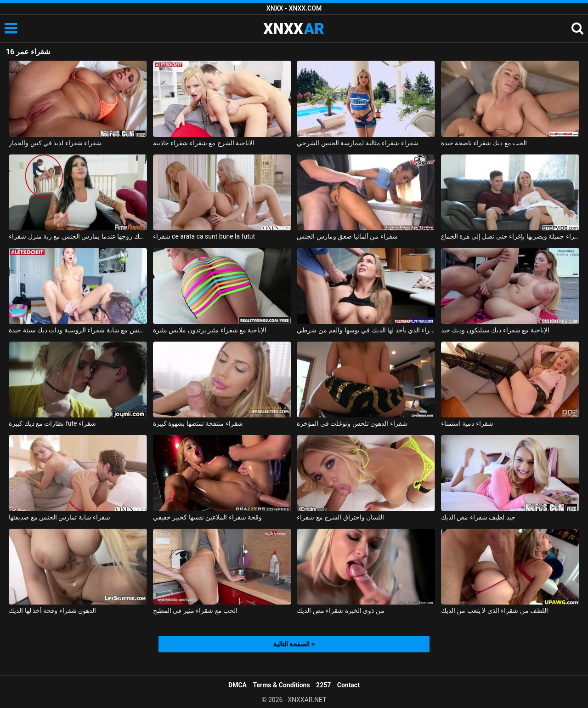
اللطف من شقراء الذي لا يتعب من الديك (495, 611)
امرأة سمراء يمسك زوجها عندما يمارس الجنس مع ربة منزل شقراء (78, 236)
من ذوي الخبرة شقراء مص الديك (340, 611)
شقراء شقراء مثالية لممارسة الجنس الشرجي (357, 143)
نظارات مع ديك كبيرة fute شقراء (52, 423)
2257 (323, 685)
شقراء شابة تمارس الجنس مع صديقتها (59, 517)
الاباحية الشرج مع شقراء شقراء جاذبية (204, 143)
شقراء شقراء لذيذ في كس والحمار (55, 143)
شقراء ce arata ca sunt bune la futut (204, 236)
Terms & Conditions (282, 685)
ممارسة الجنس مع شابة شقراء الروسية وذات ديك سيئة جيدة (78, 330)
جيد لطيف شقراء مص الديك (478, 517)
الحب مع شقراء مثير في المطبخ (195, 611)
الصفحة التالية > (294, 644)
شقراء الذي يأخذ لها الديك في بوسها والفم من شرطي (366, 330)
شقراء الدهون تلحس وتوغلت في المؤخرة (352, 423)
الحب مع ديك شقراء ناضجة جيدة (484, 143)
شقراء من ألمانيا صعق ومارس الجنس (347, 236)
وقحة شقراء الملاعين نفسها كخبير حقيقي (207, 517)
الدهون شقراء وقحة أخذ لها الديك (52, 611)
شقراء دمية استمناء (467, 423)
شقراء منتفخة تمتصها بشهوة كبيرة (198, 423)
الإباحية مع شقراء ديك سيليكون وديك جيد (495, 330)
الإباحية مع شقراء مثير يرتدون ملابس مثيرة (210, 330)
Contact (348, 685)
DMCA (237, 685)
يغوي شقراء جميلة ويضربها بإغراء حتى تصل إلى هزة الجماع (510, 236)
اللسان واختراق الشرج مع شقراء (340, 517)
